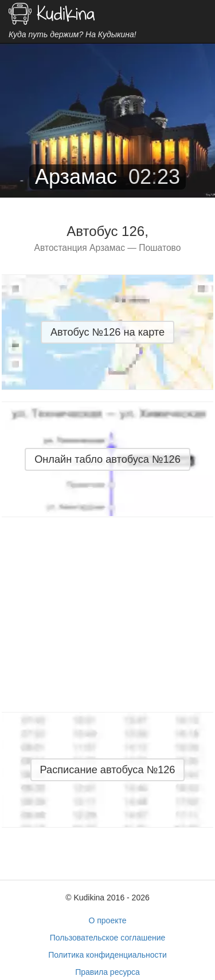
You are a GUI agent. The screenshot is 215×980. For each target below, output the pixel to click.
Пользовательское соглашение (108, 938)
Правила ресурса (107, 972)
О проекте (107, 920)
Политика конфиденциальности (107, 955)
